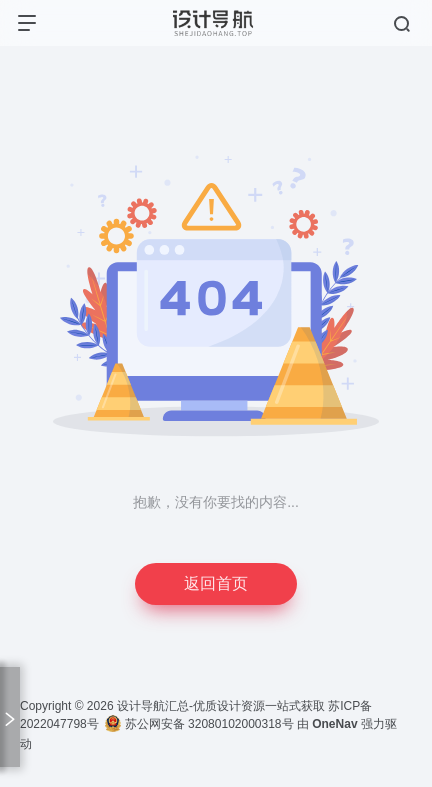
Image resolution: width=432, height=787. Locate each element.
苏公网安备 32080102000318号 (199, 724)
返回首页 (216, 583)
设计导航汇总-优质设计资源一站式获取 (221, 706)
